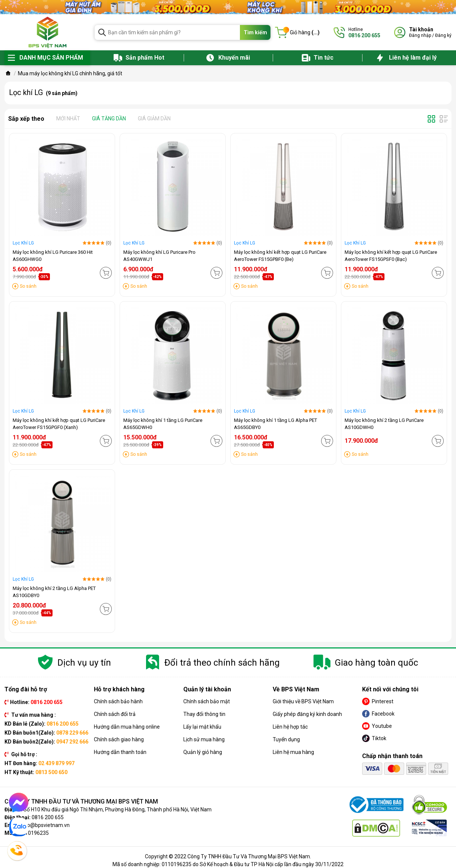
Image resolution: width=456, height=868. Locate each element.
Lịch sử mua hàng (204, 739)
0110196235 (34, 833)
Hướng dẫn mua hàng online (127, 727)
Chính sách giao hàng (119, 739)
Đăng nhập (420, 35)
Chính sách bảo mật (207, 701)
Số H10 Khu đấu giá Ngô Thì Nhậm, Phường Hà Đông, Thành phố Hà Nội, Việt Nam (118, 809)
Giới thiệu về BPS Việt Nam (303, 701)
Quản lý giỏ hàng (203, 752)
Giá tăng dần (109, 119)
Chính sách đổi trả (115, 714)
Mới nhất (68, 119)
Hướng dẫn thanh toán (120, 752)
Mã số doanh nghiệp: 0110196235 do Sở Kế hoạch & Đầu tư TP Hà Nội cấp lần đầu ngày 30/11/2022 (228, 864)
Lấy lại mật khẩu (202, 727)
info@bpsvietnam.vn (45, 825)
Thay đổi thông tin (204, 714)
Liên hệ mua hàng (293, 752)
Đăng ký (443, 35)
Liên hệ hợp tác (290, 727)
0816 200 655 (48, 817)
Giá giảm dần (154, 119)
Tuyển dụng (286, 739)
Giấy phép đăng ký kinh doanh (307, 714)
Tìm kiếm (255, 32)
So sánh (28, 286)
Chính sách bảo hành (118, 701)
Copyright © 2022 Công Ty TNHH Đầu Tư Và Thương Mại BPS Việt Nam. (228, 856)
